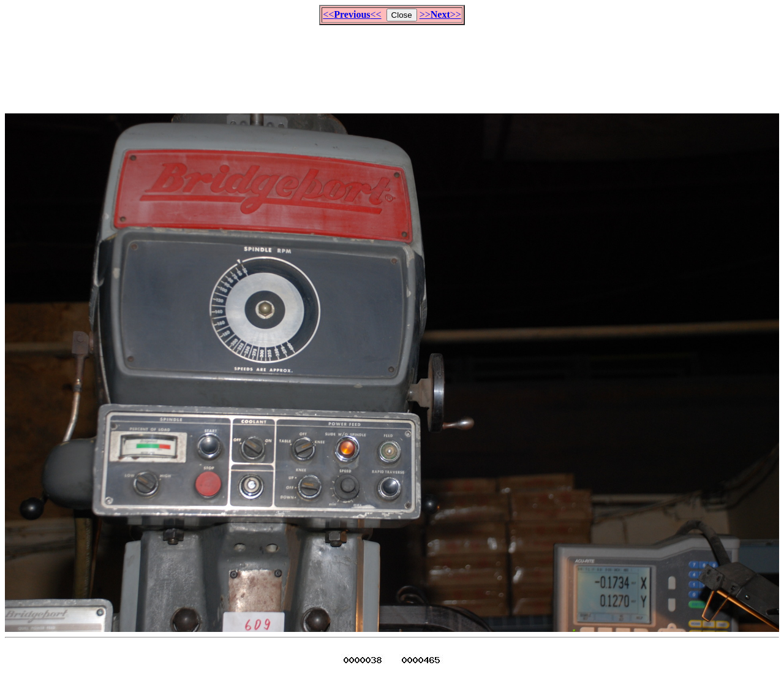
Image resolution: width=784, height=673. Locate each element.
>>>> (440, 14)
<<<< (352, 14)
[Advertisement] (392, 64)
